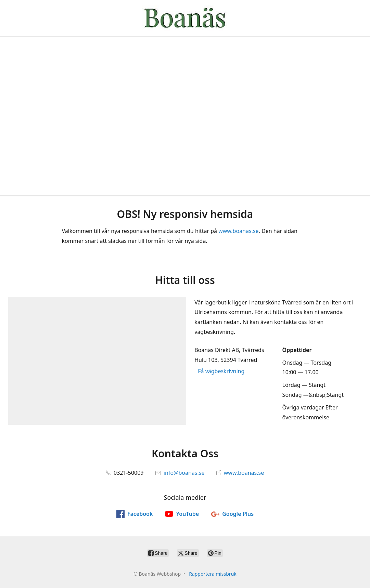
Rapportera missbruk (213, 574)
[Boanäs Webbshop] (185, 18)
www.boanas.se (238, 231)
